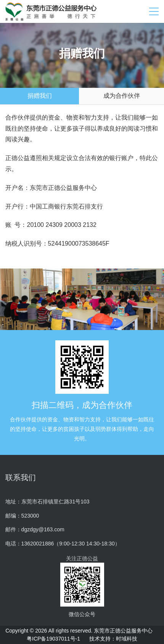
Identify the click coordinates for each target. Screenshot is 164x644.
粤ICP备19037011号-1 (53, 639)
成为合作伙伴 (122, 96)
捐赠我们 (40, 96)
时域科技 (127, 639)
